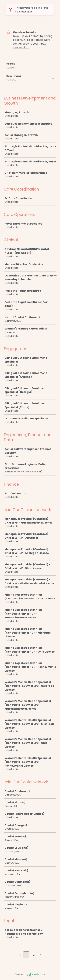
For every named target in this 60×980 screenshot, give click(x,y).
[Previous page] (20, 955)
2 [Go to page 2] (34, 955)
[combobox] (7, 80)
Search (11, 64)
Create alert (21, 48)
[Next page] (40, 955)
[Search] (30, 68)
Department (14, 76)
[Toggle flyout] (53, 78)
